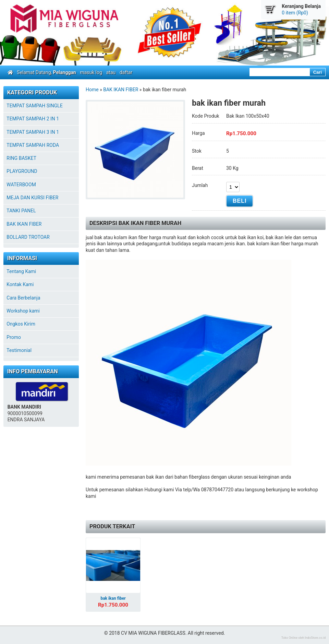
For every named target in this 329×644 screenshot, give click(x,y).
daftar (126, 72)
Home (92, 90)
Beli (240, 201)
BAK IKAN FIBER (121, 90)
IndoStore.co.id (315, 638)
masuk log (91, 72)
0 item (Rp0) (295, 13)
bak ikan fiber (113, 598)
